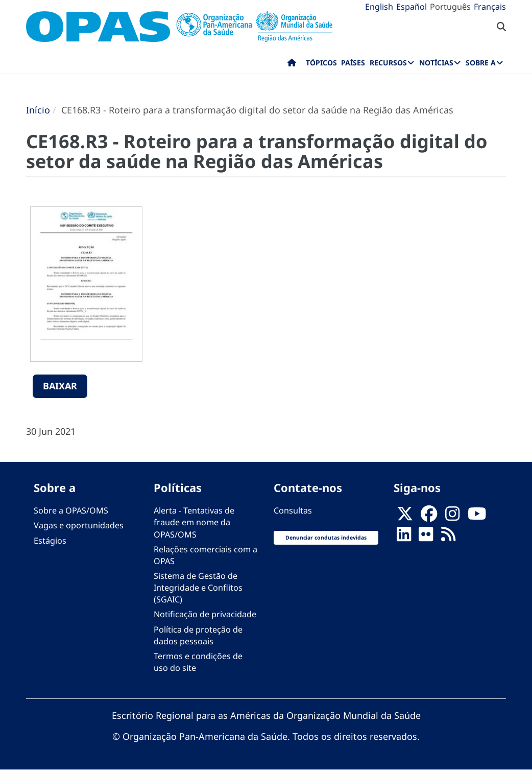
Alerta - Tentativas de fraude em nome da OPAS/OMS (194, 522)
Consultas (293, 510)
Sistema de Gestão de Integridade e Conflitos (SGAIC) (198, 588)
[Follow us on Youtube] (477, 517)
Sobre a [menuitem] (481, 63)
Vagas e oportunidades (79, 525)
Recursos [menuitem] (388, 63)
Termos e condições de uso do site (198, 662)
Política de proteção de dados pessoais (198, 635)
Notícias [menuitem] (436, 63)
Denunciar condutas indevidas (326, 538)
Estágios (50, 541)
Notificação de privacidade (205, 614)
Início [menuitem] (292, 65)
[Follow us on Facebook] (429, 517)
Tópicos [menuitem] (321, 63)
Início (38, 110)
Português (450, 7)
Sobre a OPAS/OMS (71, 510)
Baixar (60, 386)
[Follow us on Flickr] (426, 538)
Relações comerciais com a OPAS (205, 555)
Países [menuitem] (353, 63)
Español (412, 7)
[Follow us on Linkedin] (404, 538)
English (379, 7)
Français (490, 7)
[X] (405, 517)
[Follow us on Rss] (448, 538)
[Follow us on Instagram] (452, 517)
